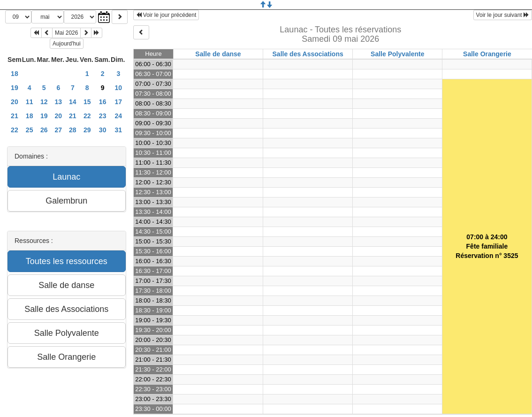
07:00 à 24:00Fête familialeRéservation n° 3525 (487, 246)
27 (59, 130)
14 (73, 102)
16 (103, 102)
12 (44, 102)
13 (59, 102)
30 (103, 130)
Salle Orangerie (487, 54)
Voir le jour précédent (166, 15)
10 (118, 88)
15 (87, 102)
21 (15, 116)
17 (118, 102)
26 (44, 130)
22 (87, 116)
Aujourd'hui (67, 44)
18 (15, 74)
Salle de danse (218, 54)
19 (15, 88)
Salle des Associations (308, 54)
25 (30, 130)
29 (87, 130)
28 (73, 130)
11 (30, 102)
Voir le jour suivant (503, 15)
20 (15, 102)
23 (103, 116)
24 (118, 116)
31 (118, 130)
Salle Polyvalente (397, 54)
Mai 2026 (66, 33)
